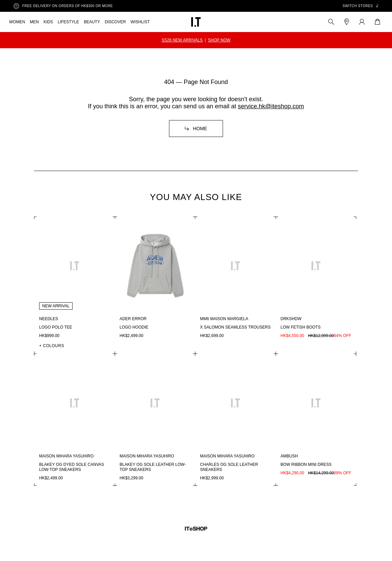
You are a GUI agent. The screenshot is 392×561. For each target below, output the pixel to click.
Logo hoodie (134, 327)
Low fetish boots (301, 327)
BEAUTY (92, 22)
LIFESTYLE (68, 22)
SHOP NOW (219, 40)
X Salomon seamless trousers (235, 327)
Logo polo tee (56, 327)
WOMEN (17, 22)
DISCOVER (115, 22)
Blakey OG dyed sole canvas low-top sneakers (72, 467)
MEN (34, 22)
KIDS (48, 22)
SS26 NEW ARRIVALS (182, 40)
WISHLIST (140, 22)
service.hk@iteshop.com (271, 106)
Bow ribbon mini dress (306, 465)
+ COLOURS (52, 346)
